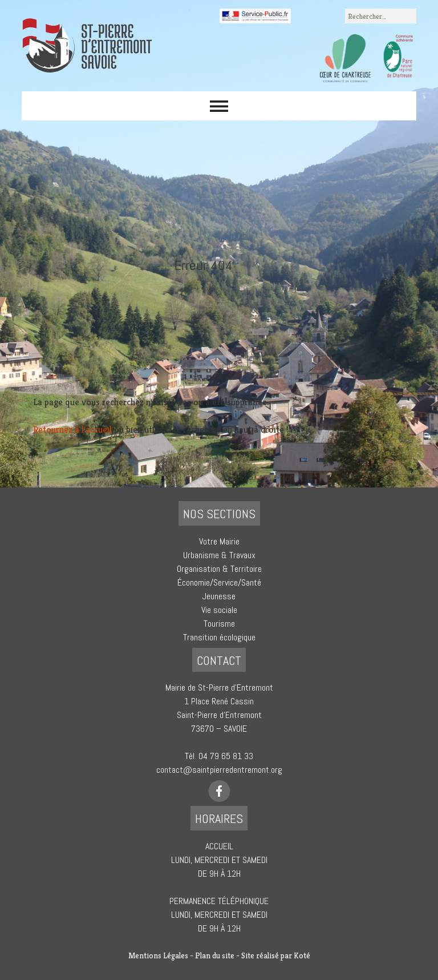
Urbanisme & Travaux (219, 555)
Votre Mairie (219, 541)
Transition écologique (219, 637)
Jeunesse (219, 596)
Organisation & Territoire (219, 569)
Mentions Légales (158, 955)
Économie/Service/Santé (219, 582)
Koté (302, 955)
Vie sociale (219, 610)
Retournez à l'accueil (72, 429)
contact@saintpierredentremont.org (219, 770)
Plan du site (215, 955)
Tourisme (219, 624)
